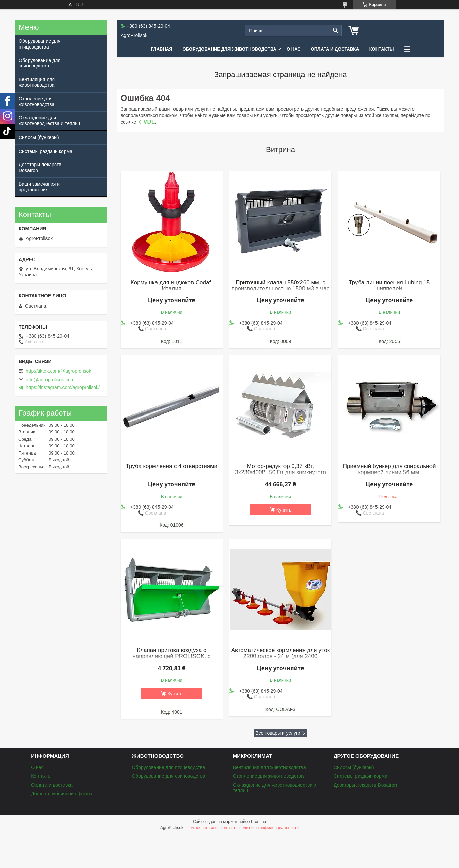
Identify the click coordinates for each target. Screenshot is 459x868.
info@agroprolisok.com (50, 380)
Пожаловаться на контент (211, 828)
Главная (161, 49)
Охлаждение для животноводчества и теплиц (50, 121)
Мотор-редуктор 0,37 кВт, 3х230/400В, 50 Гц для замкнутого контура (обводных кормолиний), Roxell (280, 476)
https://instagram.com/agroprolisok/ (63, 387)
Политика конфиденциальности (269, 828)
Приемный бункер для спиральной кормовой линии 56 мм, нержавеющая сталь (389, 472)
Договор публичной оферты (61, 794)
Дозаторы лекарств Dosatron (40, 167)
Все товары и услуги (278, 733)
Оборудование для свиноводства (40, 63)
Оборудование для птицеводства (40, 44)
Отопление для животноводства (36, 102)
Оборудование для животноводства (229, 49)
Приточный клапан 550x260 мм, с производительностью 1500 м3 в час (280, 286)
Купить (284, 510)
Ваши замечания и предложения (39, 187)
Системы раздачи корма (45, 151)
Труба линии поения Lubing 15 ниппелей (389, 286)
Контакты (382, 49)
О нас (294, 49)
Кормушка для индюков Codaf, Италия (172, 286)
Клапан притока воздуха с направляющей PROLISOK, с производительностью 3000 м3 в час (171, 656)
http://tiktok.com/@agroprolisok (58, 371)
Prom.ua (259, 822)
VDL (149, 122)
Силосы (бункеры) (39, 137)
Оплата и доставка (335, 49)
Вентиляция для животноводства (37, 82)
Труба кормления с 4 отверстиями (172, 466)
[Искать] (336, 31)
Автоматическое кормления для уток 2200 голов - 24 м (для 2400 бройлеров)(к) (280, 656)
